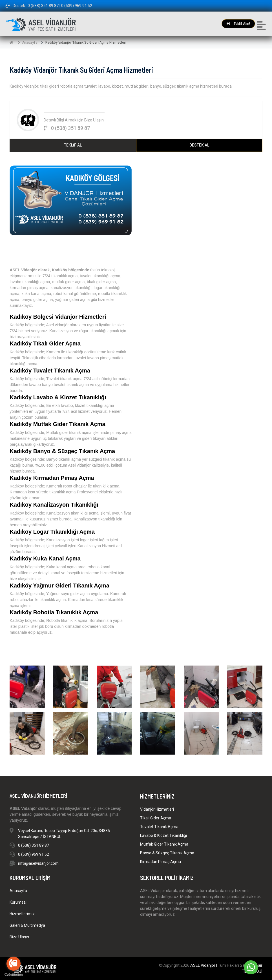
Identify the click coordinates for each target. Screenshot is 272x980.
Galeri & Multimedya (27, 925)
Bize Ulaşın (19, 937)
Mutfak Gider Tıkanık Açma (164, 844)
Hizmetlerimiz (22, 914)
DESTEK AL (199, 145)
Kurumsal (18, 902)
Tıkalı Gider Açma (156, 818)
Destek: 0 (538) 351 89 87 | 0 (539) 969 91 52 (49, 6)
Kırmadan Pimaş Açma (161, 862)
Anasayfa (30, 42)
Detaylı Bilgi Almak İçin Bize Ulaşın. (74, 120)
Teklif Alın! (238, 24)
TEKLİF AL (73, 145)
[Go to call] (14, 964)
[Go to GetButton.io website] (14, 974)
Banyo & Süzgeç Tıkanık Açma (167, 853)
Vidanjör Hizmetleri (157, 809)
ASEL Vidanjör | (204, 965)
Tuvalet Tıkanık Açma (159, 827)
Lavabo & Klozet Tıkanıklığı (163, 835)
